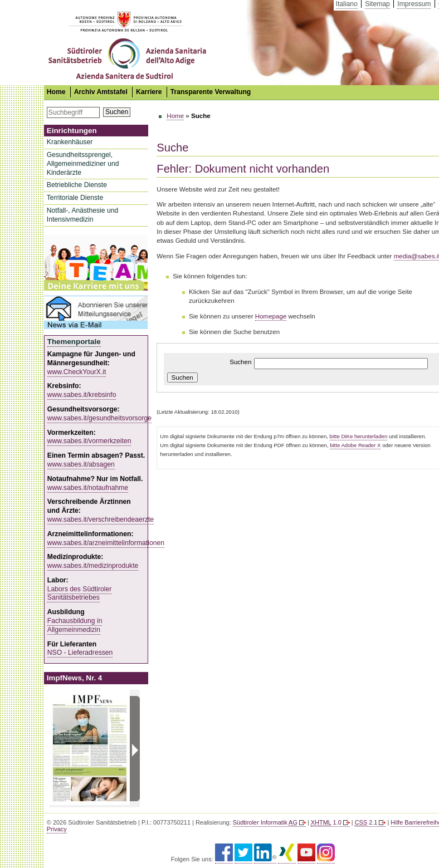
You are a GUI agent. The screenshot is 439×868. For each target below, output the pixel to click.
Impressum (414, 4)
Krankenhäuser (70, 142)
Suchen (117, 112)
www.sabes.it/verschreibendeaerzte (101, 519)
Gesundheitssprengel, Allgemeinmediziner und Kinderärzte (83, 164)
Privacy (57, 829)
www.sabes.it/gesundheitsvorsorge (99, 418)
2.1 (366, 822)
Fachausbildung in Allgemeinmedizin (75, 625)
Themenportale (74, 342)
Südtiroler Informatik (265, 822)
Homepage (271, 316)
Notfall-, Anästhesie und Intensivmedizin (82, 215)
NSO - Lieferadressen (80, 653)
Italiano (347, 4)
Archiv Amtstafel (101, 92)
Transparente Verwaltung (211, 92)
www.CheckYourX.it (77, 372)
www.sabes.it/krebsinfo (82, 395)
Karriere (149, 92)
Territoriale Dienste (75, 198)
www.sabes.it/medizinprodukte (93, 566)
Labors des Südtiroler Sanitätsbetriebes (80, 594)
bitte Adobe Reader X (355, 445)
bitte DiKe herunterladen (359, 436)
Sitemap (377, 4)
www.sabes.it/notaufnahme (88, 488)
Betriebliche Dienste (77, 185)
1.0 (326, 822)
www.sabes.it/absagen (81, 464)
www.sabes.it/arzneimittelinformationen (106, 543)
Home (175, 116)
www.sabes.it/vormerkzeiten (89, 441)
